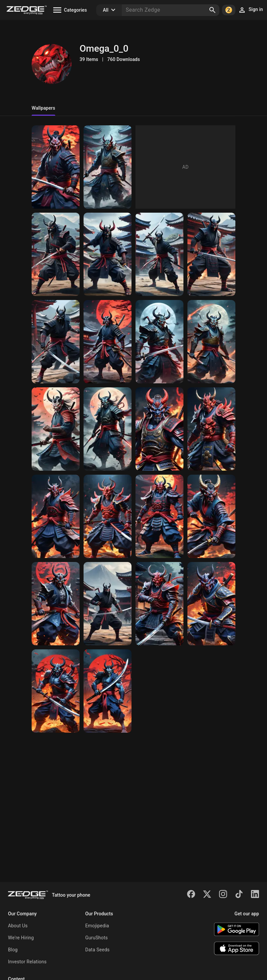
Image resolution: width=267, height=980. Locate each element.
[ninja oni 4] (56, 254)
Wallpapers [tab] (43, 108)
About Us (18, 926)
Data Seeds (97, 950)
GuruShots (97, 938)
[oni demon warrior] (56, 691)
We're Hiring (21, 938)
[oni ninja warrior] (108, 604)
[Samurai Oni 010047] (56, 167)
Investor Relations (27, 962)
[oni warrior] (159, 604)
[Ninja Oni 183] (108, 167)
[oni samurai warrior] (108, 342)
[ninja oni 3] (108, 254)
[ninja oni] (211, 254)
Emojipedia (97, 926)
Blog (13, 950)
